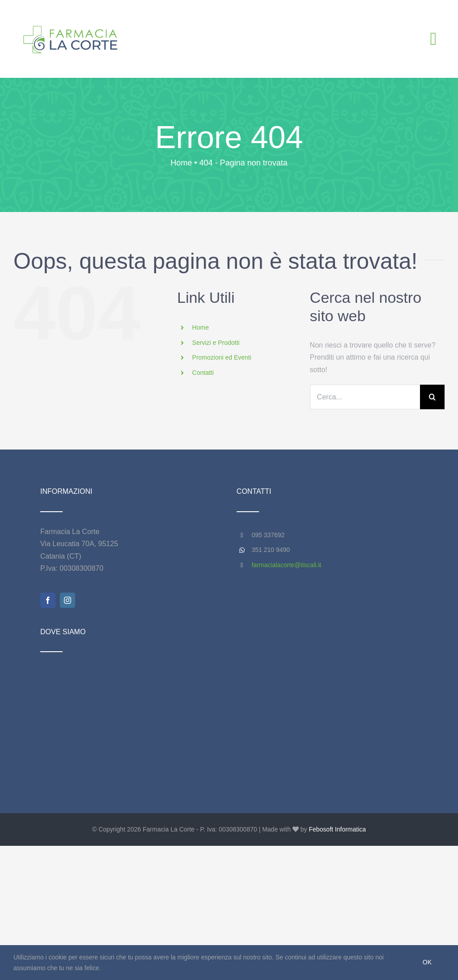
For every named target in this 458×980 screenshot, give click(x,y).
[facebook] (48, 600)
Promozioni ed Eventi (222, 357)
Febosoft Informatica (337, 829)
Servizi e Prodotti (216, 343)
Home (201, 327)
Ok (427, 962)
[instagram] (68, 600)
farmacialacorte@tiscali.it (286, 565)
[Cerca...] (365, 397)
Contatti (203, 373)
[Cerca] (432, 397)
